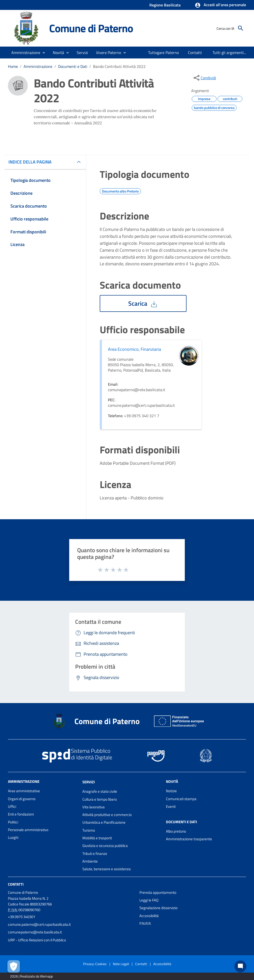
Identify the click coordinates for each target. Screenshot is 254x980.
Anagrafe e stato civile (100, 791)
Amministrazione (38, 66)
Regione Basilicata (165, 5)
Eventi (171, 806)
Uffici (12, 806)
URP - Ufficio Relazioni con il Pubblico (37, 940)
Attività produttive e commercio (107, 815)
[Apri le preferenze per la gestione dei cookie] (14, 966)
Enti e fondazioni (21, 814)
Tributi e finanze (95, 854)
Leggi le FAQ (149, 900)
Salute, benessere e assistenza (107, 869)
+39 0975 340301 (22, 917)
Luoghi (13, 837)
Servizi (89, 782)
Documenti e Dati (73, 66)
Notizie (171, 791)
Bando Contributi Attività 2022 (119, 66)
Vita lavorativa (94, 807)
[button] (220, 5)
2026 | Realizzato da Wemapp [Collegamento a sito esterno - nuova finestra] (31, 976)
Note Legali (121, 964)
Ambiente (90, 861)
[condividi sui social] (204, 78)
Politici (13, 822)
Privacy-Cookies (95, 964)
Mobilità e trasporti (97, 838)
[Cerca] (241, 28)
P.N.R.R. (145, 923)
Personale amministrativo (28, 830)
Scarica (143, 303)
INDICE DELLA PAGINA (32, 162)
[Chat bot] (240, 966)
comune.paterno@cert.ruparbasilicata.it (39, 924)
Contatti (16, 884)
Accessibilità (149, 916)
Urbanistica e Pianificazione (104, 822)
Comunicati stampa (181, 799)
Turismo (89, 830)
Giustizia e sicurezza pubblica (105, 846)
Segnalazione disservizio (159, 908)
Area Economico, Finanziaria (134, 349)
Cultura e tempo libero (100, 799)
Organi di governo (22, 799)
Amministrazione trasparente (189, 839)
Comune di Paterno (91, 28)
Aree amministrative (24, 791)
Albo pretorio (176, 831)
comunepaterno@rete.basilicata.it (35, 932)
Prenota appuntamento (158, 892)
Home (13, 66)
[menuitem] (162, 53)
